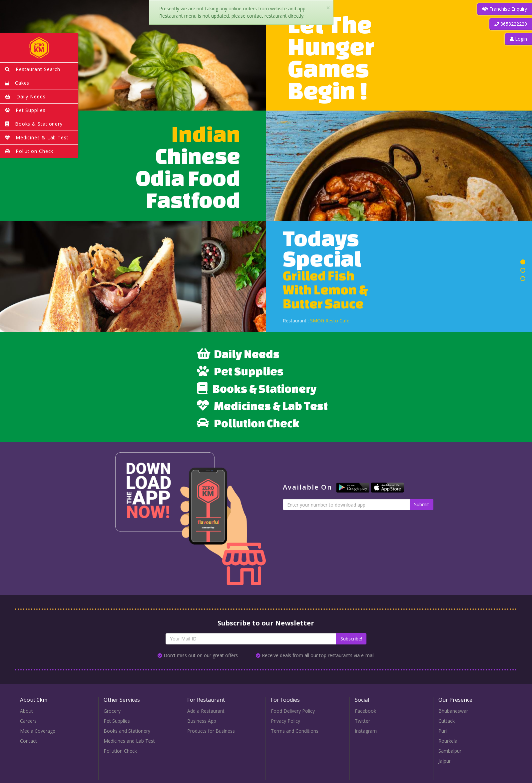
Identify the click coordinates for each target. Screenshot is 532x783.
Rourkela (448, 741)
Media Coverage (38, 731)
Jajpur (445, 761)
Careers (28, 721)
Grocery (112, 711)
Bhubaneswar (453, 711)
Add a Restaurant (206, 711)
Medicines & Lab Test (262, 406)
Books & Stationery (257, 388)
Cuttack (447, 721)
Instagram (366, 731)
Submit (422, 504)
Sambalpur (450, 751)
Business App (202, 721)
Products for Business (211, 731)
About (26, 711)
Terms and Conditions (295, 731)
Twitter (362, 721)
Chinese (198, 156)
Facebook (365, 711)
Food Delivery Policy (293, 711)
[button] (511, 24)
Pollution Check (248, 423)
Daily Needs (238, 354)
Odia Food (188, 178)
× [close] (328, 8)
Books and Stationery (127, 731)
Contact (28, 741)
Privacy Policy (285, 721)
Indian (206, 134)
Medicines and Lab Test (129, 741)
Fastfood (193, 200)
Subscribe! (351, 639)
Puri (443, 731)
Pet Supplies (240, 371)
